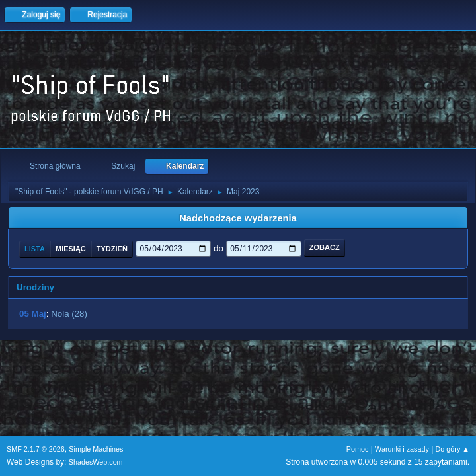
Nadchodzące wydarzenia (238, 218)
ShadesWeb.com (96, 462)
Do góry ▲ (453, 449)
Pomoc (358, 449)
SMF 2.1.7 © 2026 (36, 449)
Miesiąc (71, 249)
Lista (35, 249)
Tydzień (112, 249)
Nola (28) (69, 314)
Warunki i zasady (402, 449)
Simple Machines (96, 449)
